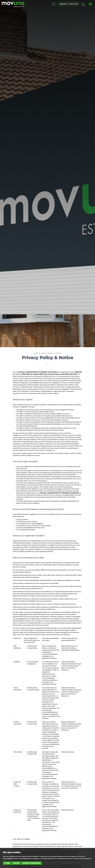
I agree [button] (7, 863)
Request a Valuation (69, 4)
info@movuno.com (50, 376)
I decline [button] (16, 863)
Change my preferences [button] (31, 863)
